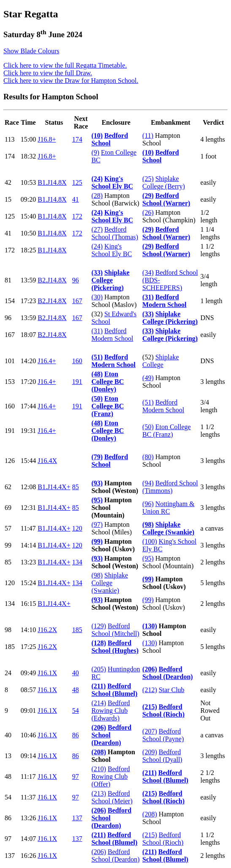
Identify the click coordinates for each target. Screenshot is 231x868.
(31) (148, 297)
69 (8, 508)
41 (76, 199)
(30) (97, 297)
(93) (97, 483)
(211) (98, 686)
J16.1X (47, 673)
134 (77, 562)
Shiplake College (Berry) (164, 182)
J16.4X (47, 461)
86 (76, 735)
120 (77, 528)
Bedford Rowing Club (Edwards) (110, 711)
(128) (99, 643)
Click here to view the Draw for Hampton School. (71, 81)
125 (77, 182)
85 (76, 487)
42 (8, 182)
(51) (97, 357)
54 (76, 711)
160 (77, 361)
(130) (150, 626)
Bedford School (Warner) (166, 199)
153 (10, 382)
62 (8, 487)
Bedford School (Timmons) (170, 487)
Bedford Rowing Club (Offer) (110, 776)
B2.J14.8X (52, 280)
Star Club (172, 690)
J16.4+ (47, 361)
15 (8, 199)
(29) (148, 196)
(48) (97, 374)
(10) (97, 136)
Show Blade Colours (31, 51)
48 (76, 690)
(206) (150, 669)
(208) (99, 752)
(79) (97, 457)
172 (77, 216)
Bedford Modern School (164, 301)
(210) (99, 769)
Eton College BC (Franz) (107, 406)
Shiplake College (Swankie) (168, 528)
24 (8, 673)
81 (8, 280)
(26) (148, 212)
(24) (97, 179)
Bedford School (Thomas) (115, 233)
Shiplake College (161, 361)
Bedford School (110, 139)
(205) (99, 669)
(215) (150, 707)
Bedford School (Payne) (163, 735)
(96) (148, 504)
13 (8, 756)
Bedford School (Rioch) (163, 711)
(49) (148, 378)
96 (76, 280)
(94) (148, 483)
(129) (99, 626)
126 (10, 461)
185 (77, 630)
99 (8, 545)
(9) (95, 152)
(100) (150, 541)
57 (8, 528)
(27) (97, 229)
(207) (150, 731)
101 (10, 361)
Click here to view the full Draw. (48, 73)
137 (77, 818)
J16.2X (47, 630)
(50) (97, 398)
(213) (99, 793)
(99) (97, 541)
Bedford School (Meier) (112, 797)
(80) (148, 457)
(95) (97, 500)
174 (77, 139)
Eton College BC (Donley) (107, 382)
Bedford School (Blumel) (114, 690)
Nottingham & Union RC (168, 508)
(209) (150, 752)
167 (77, 301)
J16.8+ (47, 139)
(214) (99, 703)
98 (8, 630)
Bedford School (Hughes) (115, 647)
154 (10, 301)
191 (77, 382)
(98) (148, 524)
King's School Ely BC (112, 182)
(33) (97, 272)
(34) (148, 272)
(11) (148, 136)
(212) (150, 690)
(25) (148, 179)
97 (76, 776)
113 (10, 139)
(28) (97, 196)
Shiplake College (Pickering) (110, 280)
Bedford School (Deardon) (168, 673)
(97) (97, 524)
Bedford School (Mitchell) (115, 630)
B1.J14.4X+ (54, 487)
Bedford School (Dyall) (162, 756)
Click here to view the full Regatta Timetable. (65, 65)
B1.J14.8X (52, 182)
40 (76, 673)
